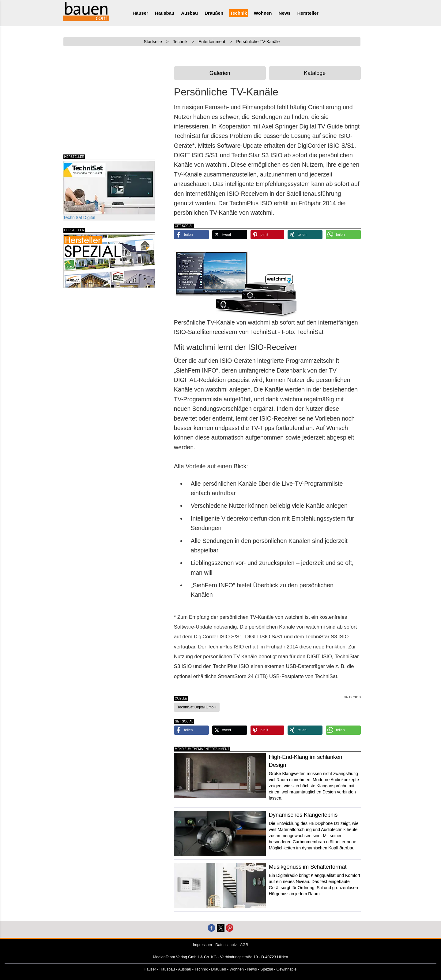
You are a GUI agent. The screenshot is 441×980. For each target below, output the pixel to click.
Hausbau (165, 13)
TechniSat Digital (109, 190)
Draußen (214, 13)
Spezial (267, 969)
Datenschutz (226, 945)
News (285, 13)
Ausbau (189, 13)
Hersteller (308, 13)
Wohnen (263, 13)
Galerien (220, 73)
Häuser (140, 13)
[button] (191, 235)
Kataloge (315, 73)
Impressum (202, 945)
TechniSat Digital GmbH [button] (197, 707)
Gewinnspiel (287, 969)
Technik (239, 13)
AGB (244, 945)
